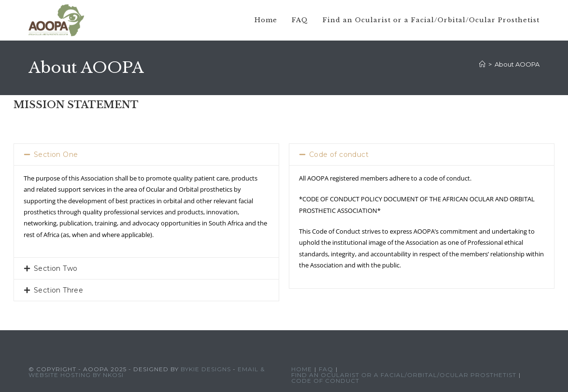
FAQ (326, 369)
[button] (146, 154)
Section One (56, 154)
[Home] (482, 64)
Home (302, 369)
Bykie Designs (206, 369)
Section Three (58, 290)
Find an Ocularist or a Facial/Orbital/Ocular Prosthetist (404, 375)
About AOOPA (517, 64)
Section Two (56, 268)
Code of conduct (339, 154)
